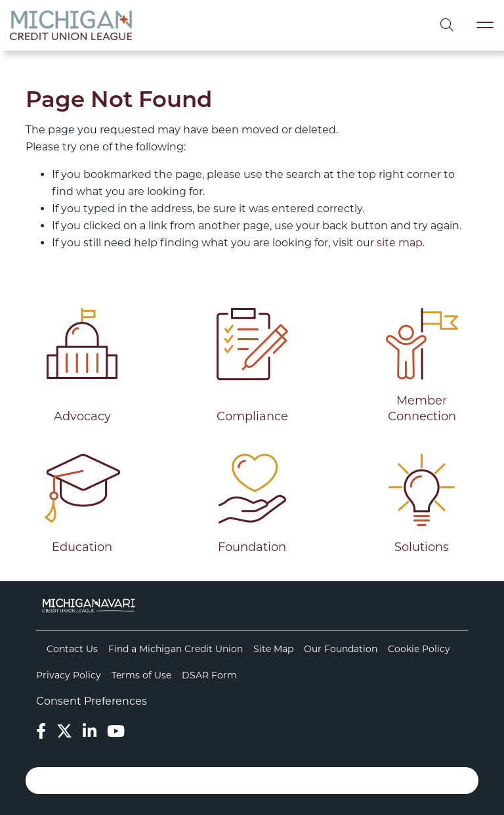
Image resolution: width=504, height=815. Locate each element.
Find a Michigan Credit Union (176, 649)
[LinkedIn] (90, 731)
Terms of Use (141, 675)
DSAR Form (209, 675)
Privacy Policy (69, 675)
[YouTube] (116, 731)
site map (400, 243)
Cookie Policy (419, 649)
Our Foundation (341, 649)
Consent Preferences (92, 701)
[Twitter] (64, 731)
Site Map (273, 649)
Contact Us (72, 649)
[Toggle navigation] (485, 25)
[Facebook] (41, 731)
